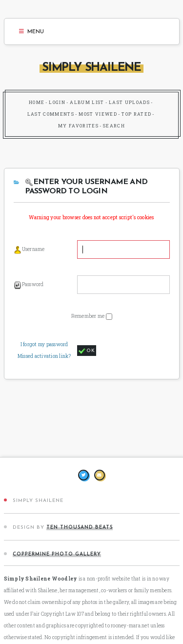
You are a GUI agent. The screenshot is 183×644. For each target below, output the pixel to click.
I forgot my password (44, 344)
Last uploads (129, 102)
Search (114, 126)
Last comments (51, 114)
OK (87, 351)
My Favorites (78, 126)
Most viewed (98, 114)
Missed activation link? (44, 356)
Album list (87, 102)
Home (37, 102)
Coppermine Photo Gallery (57, 554)
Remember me (89, 316)
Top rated (136, 114)
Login (57, 102)
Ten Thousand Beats (80, 528)
